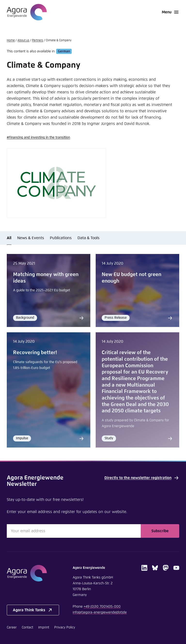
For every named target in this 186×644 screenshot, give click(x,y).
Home (11, 41)
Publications (61, 238)
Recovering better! (35, 353)
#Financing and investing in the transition (38, 138)
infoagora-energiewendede (100, 612)
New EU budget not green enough (132, 278)
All (9, 238)
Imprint (44, 628)
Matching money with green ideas (46, 278)
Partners (38, 41)
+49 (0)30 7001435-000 (102, 607)
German (64, 51)
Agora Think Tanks (33, 610)
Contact (27, 628)
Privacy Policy (65, 628)
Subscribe (160, 531)
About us (23, 41)
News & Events (31, 238)
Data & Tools (89, 238)
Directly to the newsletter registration (142, 478)
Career (12, 628)
